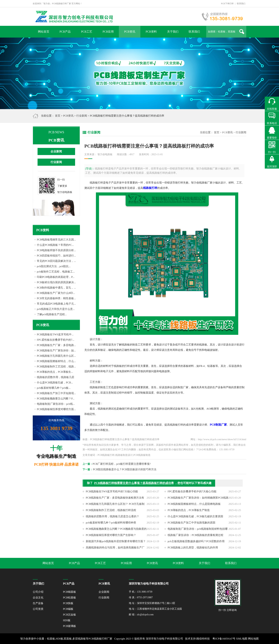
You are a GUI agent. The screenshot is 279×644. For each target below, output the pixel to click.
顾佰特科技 (203, 639)
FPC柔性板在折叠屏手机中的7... (56, 340)
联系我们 (241, 4)
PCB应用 (108, 32)
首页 (58, 116)
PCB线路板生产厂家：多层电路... (56, 345)
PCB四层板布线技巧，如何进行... (56, 256)
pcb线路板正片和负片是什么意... (56, 309)
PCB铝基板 (69, 598)
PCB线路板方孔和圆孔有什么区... (56, 356)
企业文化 (38, 598)
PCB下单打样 (227, 4)
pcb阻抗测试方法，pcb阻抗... (54, 266)
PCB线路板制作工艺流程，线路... (56, 366)
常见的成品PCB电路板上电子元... (56, 304)
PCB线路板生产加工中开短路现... (56, 393)
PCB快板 (68, 603)
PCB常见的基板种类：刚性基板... (56, 298)
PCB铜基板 (69, 592)
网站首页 (44, 32)
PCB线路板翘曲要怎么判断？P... (56, 399)
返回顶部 (272, 167)
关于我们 (173, 32)
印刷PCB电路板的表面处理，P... (56, 277)
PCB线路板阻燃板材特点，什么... (56, 361)
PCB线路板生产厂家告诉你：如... (56, 350)
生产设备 (38, 603)
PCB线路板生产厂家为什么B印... (56, 293)
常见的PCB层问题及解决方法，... (56, 261)
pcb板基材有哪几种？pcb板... (54, 388)
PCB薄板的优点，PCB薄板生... (55, 372)
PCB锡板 (68, 609)
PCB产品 (65, 32)
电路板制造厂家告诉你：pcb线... (56, 404)
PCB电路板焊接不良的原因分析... (56, 250)
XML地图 (242, 639)
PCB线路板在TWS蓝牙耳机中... (55, 334)
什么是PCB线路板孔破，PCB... (55, 383)
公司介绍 (38, 592)
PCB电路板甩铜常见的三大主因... (56, 240)
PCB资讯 (130, 32)
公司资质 (38, 609)
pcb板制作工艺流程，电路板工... (56, 272)
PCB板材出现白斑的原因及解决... (56, 282)
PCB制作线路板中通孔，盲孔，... (56, 288)
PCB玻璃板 (69, 626)
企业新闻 (56, 151)
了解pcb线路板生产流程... (52, 314)
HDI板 (67, 620)
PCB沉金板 (69, 615)
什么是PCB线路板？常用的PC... (55, 245)
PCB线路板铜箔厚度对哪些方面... (56, 409)
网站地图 (253, 639)
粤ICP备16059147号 (224, 639)
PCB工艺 (86, 32)
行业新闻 (82, 116)
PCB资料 (151, 32)
